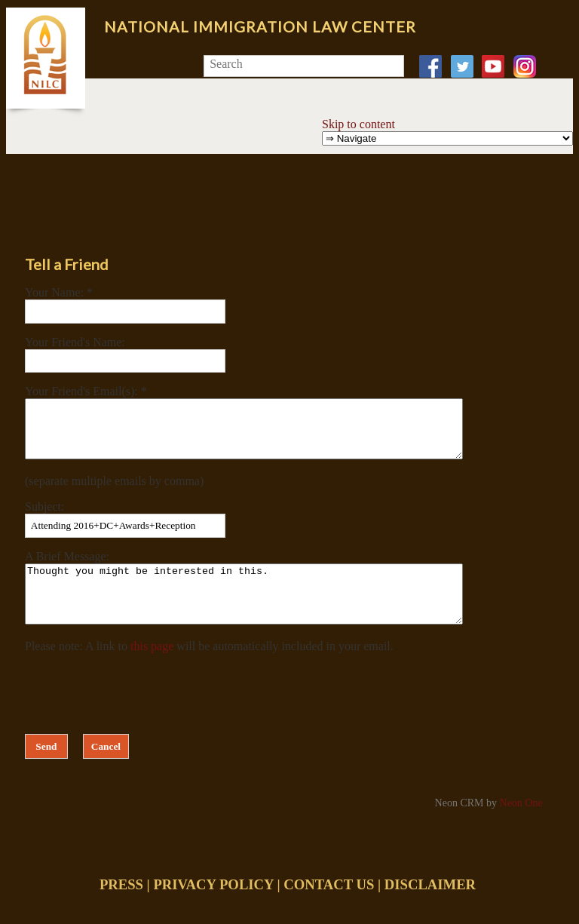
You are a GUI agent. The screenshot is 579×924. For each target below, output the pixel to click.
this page (152, 669)
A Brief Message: (67, 568)
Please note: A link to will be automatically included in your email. (209, 669)
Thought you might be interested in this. (270, 611)
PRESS (121, 907)
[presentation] (139, 713)
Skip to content (358, 124)
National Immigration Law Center (260, 26)
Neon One (521, 826)
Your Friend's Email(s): (83, 391)
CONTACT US (329, 907)
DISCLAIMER (430, 907)
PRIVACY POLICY (213, 907)
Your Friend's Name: (75, 342)
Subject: (44, 518)
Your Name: (56, 292)
